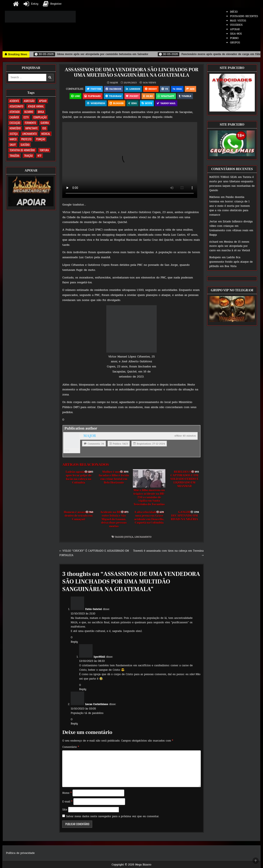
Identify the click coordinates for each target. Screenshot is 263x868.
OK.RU (148, 96)
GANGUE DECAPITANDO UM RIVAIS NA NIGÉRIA (184, 516)
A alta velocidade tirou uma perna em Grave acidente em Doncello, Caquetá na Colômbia (149, 517)
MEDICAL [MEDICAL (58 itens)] (46, 134)
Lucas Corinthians (97, 704)
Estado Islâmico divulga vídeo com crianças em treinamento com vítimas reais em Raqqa (231, 228)
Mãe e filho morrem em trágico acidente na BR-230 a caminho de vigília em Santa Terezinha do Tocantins (149, 497)
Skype (147, 103)
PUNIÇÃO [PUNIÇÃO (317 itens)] (41, 139)
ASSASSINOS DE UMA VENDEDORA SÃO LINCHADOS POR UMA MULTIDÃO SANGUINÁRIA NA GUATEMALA (132, 72)
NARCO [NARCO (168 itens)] (13, 139)
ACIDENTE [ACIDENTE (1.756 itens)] (14, 101)
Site (65, 810)
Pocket (132, 96)
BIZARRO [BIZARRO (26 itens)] (29, 112)
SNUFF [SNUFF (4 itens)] (13, 145)
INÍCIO (234, 12)
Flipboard (92, 96)
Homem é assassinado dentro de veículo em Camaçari (79, 516)
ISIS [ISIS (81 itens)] (44, 128)
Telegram (113, 96)
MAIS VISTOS (238, 21)
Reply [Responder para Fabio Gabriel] (74, 642)
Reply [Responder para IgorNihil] (83, 689)
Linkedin (133, 89)
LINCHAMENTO (143, 537)
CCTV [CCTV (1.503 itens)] (26, 117)
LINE (76, 96)
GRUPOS (235, 43)
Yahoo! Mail (166, 103)
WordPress (96, 103)
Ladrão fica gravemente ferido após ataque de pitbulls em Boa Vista (231, 262)
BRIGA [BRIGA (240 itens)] (41, 112)
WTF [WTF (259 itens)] (39, 156)
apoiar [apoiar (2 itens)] (43, 101)
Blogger (117, 103)
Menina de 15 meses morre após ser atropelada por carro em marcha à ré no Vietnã (230, 246)
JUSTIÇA (129, 537)
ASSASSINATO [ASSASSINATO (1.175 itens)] (16, 106)
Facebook (113, 89)
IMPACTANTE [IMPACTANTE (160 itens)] (32, 128)
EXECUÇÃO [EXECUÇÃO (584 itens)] (15, 123)
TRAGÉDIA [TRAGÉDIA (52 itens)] (14, 156)
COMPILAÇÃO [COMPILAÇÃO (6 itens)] (40, 117)
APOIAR (235, 29)
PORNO (234, 38)
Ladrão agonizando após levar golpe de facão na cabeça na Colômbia (79, 477)
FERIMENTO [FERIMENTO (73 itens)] (30, 123)
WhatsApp (166, 96)
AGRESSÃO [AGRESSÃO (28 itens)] (29, 101)
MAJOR (114, 83)
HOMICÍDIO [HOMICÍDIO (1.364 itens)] (15, 128)
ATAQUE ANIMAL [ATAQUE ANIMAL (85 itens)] (36, 106)
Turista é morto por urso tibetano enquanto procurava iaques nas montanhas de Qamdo (232, 184)
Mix (190, 89)
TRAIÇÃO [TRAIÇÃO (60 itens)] (28, 156)
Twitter (94, 89)
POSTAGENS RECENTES (244, 16)
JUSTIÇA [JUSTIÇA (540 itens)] (14, 134)
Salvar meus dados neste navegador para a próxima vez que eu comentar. (113, 816)
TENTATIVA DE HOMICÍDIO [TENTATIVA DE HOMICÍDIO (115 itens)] (22, 150)
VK (165, 89)
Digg (177, 89)
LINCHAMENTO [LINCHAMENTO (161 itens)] (29, 134)
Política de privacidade (20, 853)
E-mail (67, 802)
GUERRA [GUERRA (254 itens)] (45, 123)
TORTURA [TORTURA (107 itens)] (44, 150)
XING (133, 103)
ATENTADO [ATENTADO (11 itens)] (15, 112)
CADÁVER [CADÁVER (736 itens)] (14, 117)
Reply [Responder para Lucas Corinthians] (74, 724)
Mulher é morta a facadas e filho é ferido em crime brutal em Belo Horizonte (114, 477)
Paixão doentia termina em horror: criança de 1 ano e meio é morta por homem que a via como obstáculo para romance (230, 206)
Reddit (151, 89)
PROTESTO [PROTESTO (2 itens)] (26, 139)
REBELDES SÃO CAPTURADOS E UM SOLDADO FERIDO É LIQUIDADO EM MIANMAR (184, 479)
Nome (67, 793)
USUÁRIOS (236, 25)
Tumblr (185, 96)
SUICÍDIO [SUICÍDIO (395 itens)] (25, 145)
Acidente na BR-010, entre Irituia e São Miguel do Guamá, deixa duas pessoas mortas (114, 519)
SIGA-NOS (236, 34)
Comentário (71, 747)
